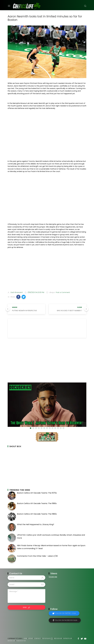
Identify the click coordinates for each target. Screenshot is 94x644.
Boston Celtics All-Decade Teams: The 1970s (37, 493)
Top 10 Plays (46, 639)
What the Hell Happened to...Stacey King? (36, 524)
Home (25, 639)
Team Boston (21, 641)
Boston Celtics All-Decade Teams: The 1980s (37, 514)
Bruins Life (11, 641)
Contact (37, 639)
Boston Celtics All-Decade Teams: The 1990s (37, 503)
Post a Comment (63, 292)
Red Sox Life (58, 639)
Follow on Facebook (66, 620)
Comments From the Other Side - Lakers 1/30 (37, 556)
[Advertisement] (47, 271)
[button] (18, 297)
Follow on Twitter (65, 613)
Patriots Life (68, 639)
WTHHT (31, 639)
